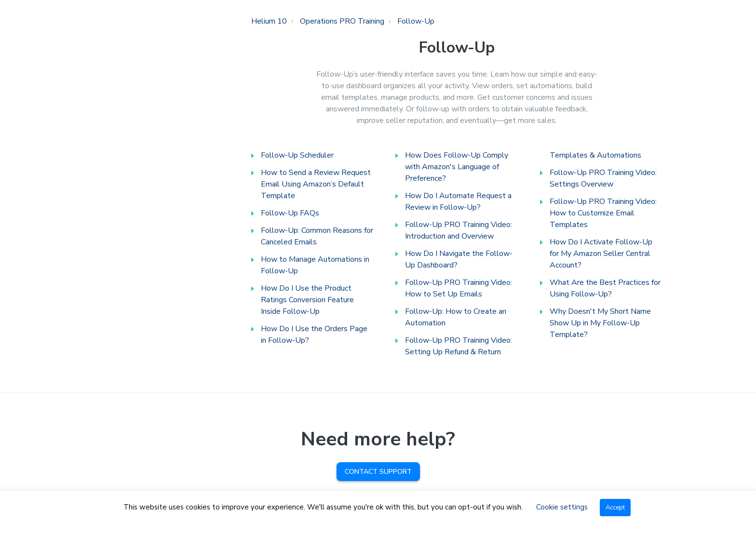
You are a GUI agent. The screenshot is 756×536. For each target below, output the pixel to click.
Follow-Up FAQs (290, 213)
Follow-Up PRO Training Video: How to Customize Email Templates (603, 213)
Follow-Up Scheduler (297, 155)
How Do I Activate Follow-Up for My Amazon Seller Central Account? (601, 254)
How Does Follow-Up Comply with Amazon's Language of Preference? (457, 167)
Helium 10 (269, 21)
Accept (615, 508)
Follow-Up (416, 21)
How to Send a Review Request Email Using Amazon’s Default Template (316, 184)
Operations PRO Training (342, 21)
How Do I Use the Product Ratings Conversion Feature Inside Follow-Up (307, 300)
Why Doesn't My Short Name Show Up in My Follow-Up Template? (600, 323)
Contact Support (378, 472)
